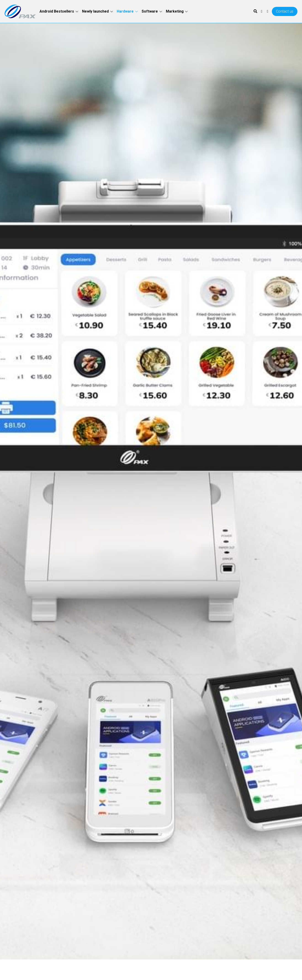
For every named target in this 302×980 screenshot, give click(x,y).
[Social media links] (262, 11)
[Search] (255, 11)
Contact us (285, 11)
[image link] (20, 11)
